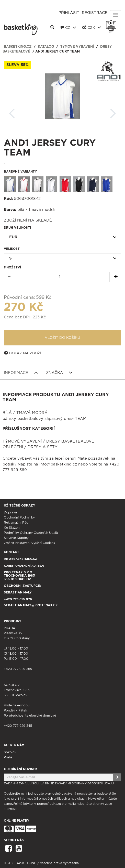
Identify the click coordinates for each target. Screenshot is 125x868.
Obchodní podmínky (19, 517)
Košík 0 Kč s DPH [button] (112, 23)
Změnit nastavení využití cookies (29, 543)
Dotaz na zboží (23, 353)
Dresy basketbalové (70, 441)
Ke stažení (12, 528)
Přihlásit (69, 13)
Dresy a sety (43, 447)
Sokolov (10, 752)
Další (113, 112)
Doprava (10, 512)
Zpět (12, 112)
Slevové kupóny (16, 538)
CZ (68, 28)
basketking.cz (18, 47)
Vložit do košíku (62, 338)
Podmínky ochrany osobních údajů (31, 533)
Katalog (46, 47)
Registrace (95, 13)
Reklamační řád (16, 523)
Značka (59, 373)
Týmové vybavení (77, 47)
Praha (8, 757)
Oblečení (13, 447)
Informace (21, 373)
